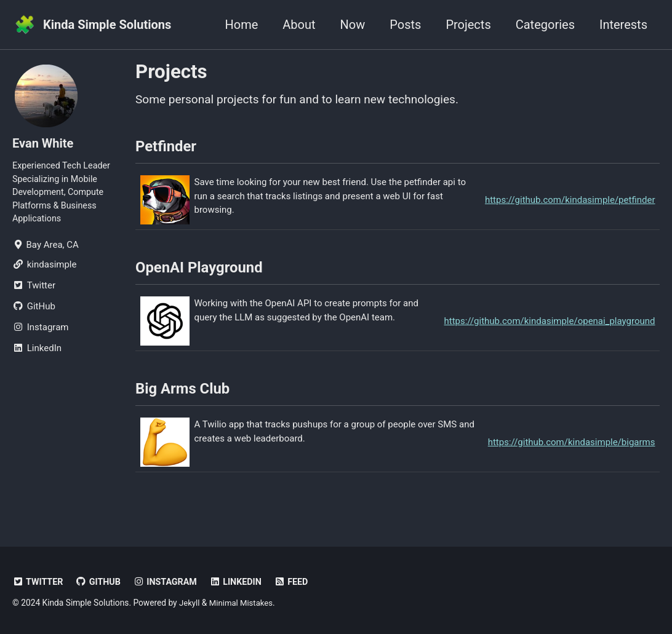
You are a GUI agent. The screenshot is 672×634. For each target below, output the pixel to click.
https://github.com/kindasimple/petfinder (570, 204)
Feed (299, 582)
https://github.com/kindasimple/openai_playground (550, 328)
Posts (405, 25)
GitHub (101, 582)
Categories (545, 25)
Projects (468, 25)
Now (353, 25)
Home (241, 25)
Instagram (170, 582)
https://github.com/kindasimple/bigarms (572, 452)
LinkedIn (242, 582)
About (299, 25)
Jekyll (190, 603)
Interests (623, 25)
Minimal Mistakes (243, 603)
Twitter (39, 582)
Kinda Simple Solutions (107, 25)
